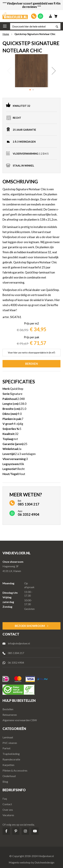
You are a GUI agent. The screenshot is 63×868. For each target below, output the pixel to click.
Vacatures (8, 815)
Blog (5, 782)
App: (29, 513)
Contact (7, 804)
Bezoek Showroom (30, 626)
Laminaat (8, 737)
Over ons (8, 810)
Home (6, 34)
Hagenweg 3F (11, 566)
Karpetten (8, 765)
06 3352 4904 (16, 662)
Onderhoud (9, 776)
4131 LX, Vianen (12, 571)
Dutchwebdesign (44, 862)
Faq (5, 799)
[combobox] (35, 26)
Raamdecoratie (11, 759)
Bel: (29, 503)
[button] (54, 71)
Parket (6, 748)
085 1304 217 (16, 653)
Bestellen (8, 709)
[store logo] (15, 16)
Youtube (35, 831)
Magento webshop (20, 862)
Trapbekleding (11, 754)
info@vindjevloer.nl (19, 643)
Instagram (25, 831)
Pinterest (16, 831)
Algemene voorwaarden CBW (20, 720)
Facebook (6, 831)
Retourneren (10, 715)
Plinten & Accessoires (15, 770)
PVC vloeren (10, 743)
